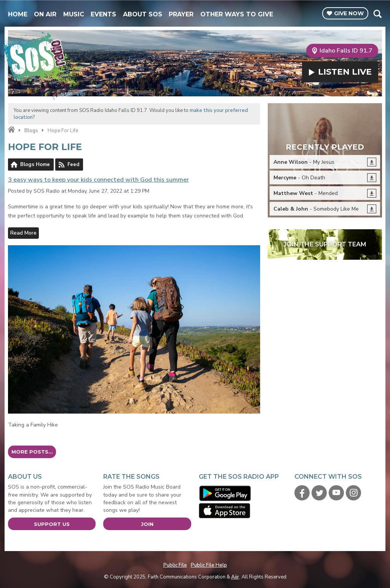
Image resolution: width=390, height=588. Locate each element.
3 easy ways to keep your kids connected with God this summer (98, 180)
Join (147, 524)
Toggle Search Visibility (377, 14)
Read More (23, 233)
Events (103, 14)
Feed (73, 165)
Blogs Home (35, 165)
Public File (175, 565)
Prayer (181, 14)
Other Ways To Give (237, 14)
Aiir (235, 577)
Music (74, 14)
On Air (45, 14)
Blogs (31, 131)
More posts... (32, 452)
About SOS (143, 14)
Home (18, 14)
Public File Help (209, 565)
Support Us (52, 524)
